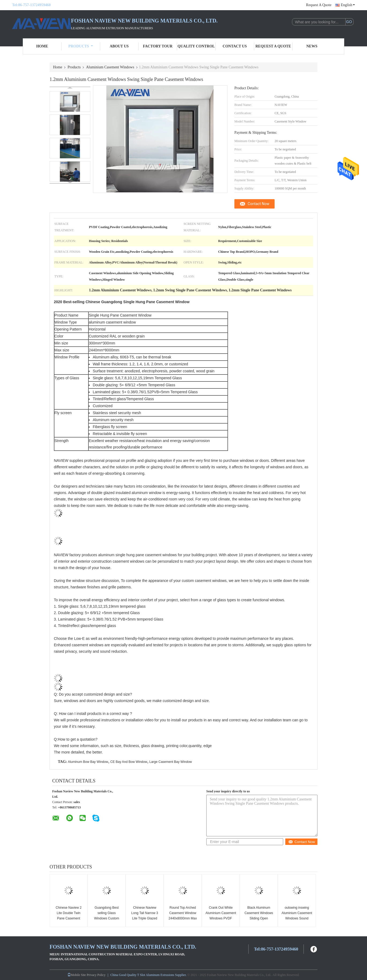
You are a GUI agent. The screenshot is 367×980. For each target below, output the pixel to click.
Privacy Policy (96, 975)
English (348, 5)
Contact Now (259, 204)
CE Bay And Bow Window (129, 762)
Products (81, 46)
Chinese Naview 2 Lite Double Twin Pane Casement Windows (69, 916)
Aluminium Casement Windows (110, 67)
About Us (119, 46)
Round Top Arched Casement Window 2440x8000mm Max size (183, 916)
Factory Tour (158, 46)
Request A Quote (319, 5)
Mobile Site (77, 975)
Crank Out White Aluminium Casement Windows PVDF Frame (221, 916)
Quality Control (196, 46)
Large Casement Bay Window (171, 762)
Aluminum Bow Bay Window (88, 762)
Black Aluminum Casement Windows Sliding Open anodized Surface (259, 916)
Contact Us (235, 46)
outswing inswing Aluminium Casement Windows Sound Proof (297, 916)
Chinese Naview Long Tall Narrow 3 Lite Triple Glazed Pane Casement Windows (145, 918)
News (312, 46)
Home (42, 46)
